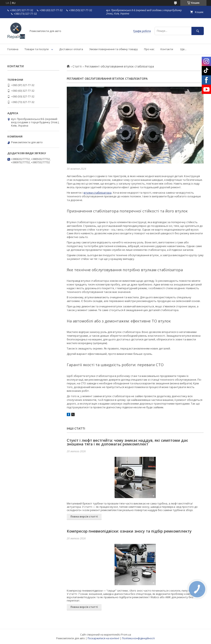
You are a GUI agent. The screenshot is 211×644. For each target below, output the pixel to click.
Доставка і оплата (71, 49)
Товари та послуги (37, 49)
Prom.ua (126, 635)
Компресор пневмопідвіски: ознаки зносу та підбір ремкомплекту (129, 531)
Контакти (167, 49)
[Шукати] (198, 31)
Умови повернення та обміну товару (114, 49)
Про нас (149, 49)
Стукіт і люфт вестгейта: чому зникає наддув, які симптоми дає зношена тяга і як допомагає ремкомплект (127, 442)
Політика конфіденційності (138, 638)
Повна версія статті (84, 517)
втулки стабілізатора (98, 193)
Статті (77, 66)
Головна (13, 49)
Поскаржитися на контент (103, 638)
